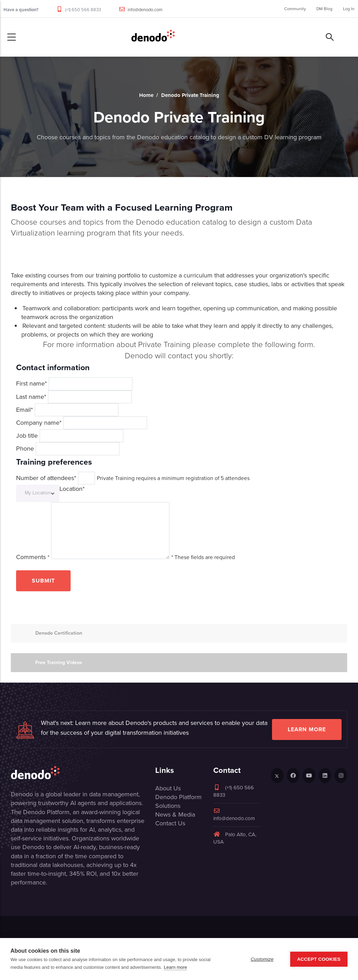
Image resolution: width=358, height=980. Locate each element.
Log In (349, 9)
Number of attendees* (46, 478)
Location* (72, 489)
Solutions (168, 806)
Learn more (307, 729)
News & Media (175, 815)
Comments (33, 557)
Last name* (31, 397)
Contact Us (170, 823)
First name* (31, 384)
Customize (262, 959)
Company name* (39, 423)
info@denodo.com (145, 10)
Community (295, 9)
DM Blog (324, 9)
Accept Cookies (319, 959)
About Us (168, 788)
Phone (25, 449)
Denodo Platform (178, 797)
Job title (27, 436)
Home (146, 95)
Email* (24, 410)
